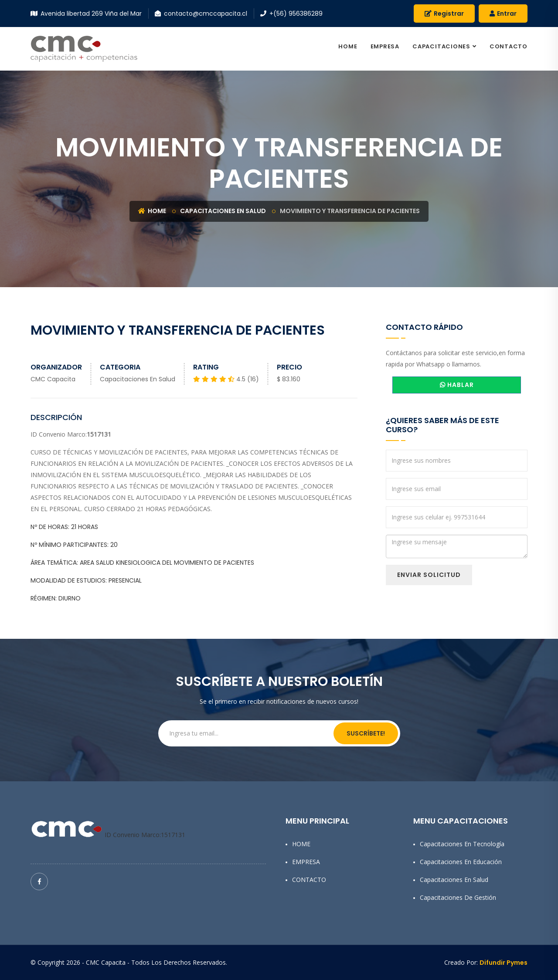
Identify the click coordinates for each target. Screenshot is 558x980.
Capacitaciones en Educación (461, 862)
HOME (348, 46)
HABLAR (457, 385)
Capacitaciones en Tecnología (462, 844)
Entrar (503, 14)
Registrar (444, 14)
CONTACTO (509, 46)
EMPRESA (385, 46)
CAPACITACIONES (441, 46)
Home (152, 211)
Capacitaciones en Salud (223, 211)
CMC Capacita (53, 379)
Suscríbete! (366, 733)
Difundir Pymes (504, 963)
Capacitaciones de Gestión (458, 897)
